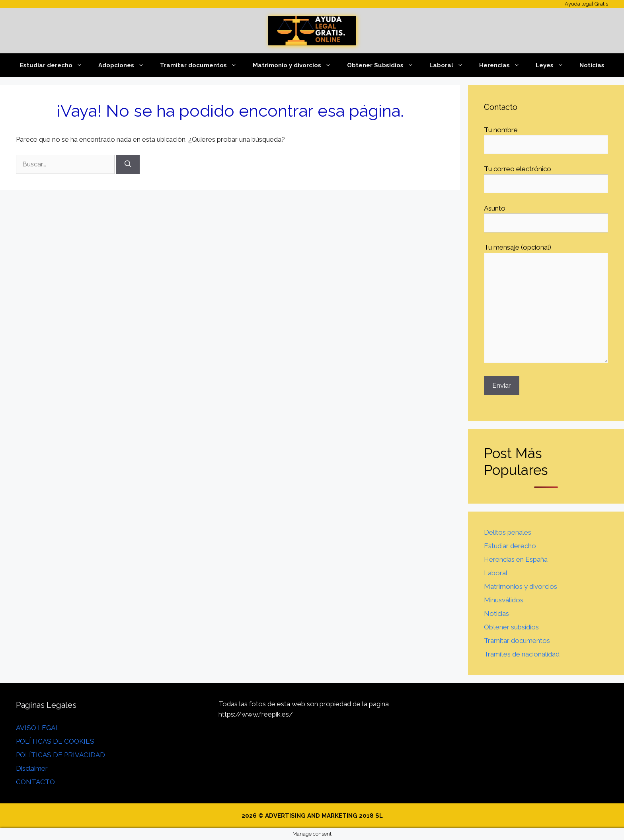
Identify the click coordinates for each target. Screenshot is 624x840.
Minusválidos (504, 600)
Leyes (554, 65)
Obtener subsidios (511, 627)
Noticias (592, 65)
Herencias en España (516, 559)
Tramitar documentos (202, 65)
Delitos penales (508, 532)
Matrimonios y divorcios (521, 586)
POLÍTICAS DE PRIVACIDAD (60, 755)
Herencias (503, 65)
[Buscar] (128, 164)
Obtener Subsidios (384, 65)
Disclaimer (32, 768)
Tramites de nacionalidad (522, 654)
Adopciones (125, 65)
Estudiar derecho (55, 65)
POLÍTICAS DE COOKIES (55, 741)
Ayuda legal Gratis (586, 4)
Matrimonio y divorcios (296, 65)
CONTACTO (35, 782)
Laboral (450, 65)
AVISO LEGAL (38, 728)
